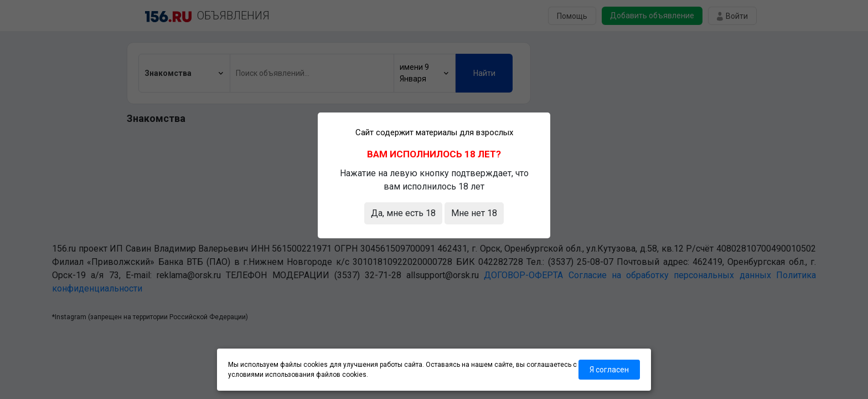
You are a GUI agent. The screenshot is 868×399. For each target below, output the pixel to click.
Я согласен (609, 370)
